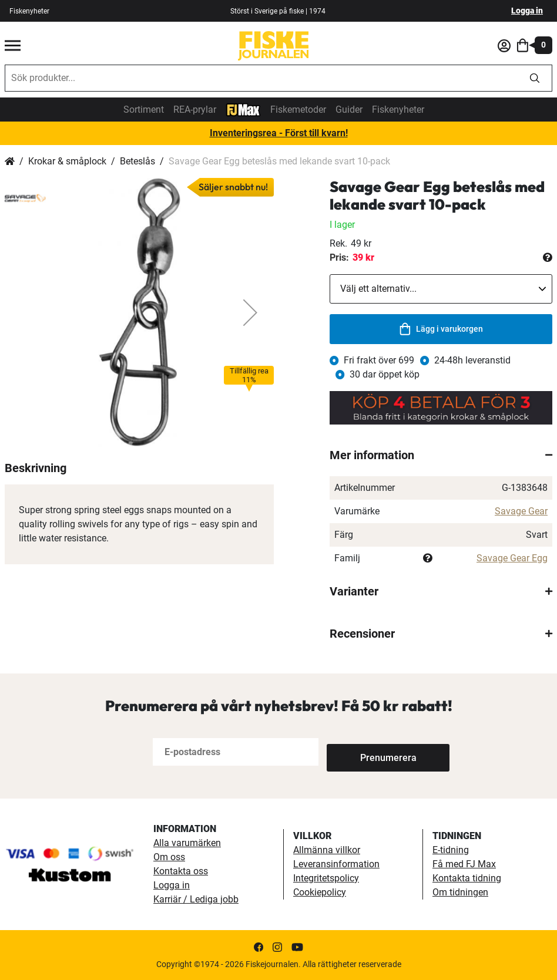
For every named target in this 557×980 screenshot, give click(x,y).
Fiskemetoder (298, 110)
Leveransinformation (336, 864)
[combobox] (261, 78)
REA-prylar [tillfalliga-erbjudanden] (195, 110)
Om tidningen (460, 892)
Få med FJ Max (464, 864)
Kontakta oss (181, 871)
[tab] (441, 455)
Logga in (527, 11)
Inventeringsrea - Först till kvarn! (279, 133)
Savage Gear (521, 511)
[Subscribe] (365, 752)
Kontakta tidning (467, 878)
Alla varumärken (187, 843)
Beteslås (137, 161)
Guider (349, 110)
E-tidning (451, 850)
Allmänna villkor (327, 850)
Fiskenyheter (398, 110)
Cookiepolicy (320, 892)
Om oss (169, 857)
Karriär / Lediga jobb (196, 899)
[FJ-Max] (243, 109)
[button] (250, 312)
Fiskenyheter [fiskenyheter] (29, 11)
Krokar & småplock (67, 161)
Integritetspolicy (326, 878)
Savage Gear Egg (512, 558)
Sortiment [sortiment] (144, 110)
